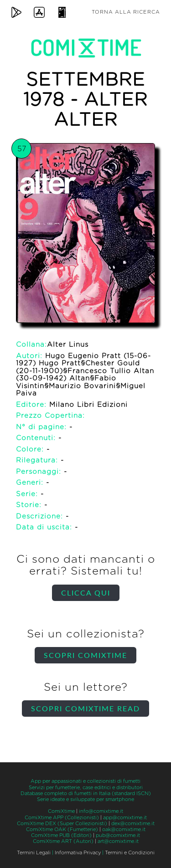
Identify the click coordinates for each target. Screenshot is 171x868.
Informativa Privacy (78, 853)
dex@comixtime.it (133, 824)
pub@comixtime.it (118, 835)
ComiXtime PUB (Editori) (61, 835)
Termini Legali (34, 853)
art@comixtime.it (118, 841)
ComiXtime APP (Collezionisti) (62, 818)
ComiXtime (61, 811)
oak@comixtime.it (124, 829)
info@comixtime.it (101, 811)
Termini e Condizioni (130, 853)
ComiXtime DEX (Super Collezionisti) (62, 824)
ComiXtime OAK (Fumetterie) (62, 829)
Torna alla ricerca (126, 12)
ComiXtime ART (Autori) (63, 841)
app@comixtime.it (125, 818)
